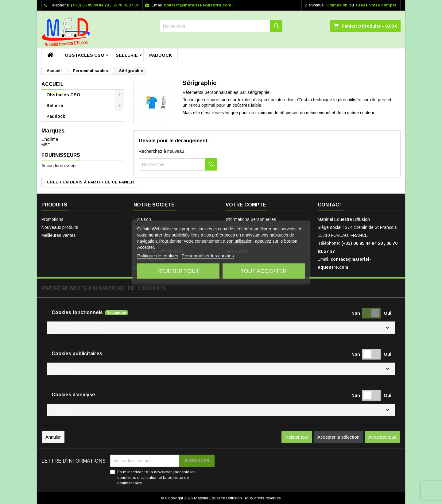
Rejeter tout (178, 271)
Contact (330, 205)
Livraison (142, 219)
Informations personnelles (251, 219)
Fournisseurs (61, 155)
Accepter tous (382, 437)
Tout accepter (264, 271)
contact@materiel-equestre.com (198, 5)
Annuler (53, 437)
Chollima (50, 139)
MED (46, 145)
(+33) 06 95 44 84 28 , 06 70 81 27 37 (105, 5)
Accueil (52, 84)
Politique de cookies (158, 255)
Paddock (161, 55)
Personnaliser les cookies (208, 255)
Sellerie (127, 55)
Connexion (337, 5)
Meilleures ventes (59, 235)
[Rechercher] (221, 26)
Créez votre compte (376, 5)
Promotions (52, 219)
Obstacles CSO (85, 55)
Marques (53, 131)
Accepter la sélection (338, 437)
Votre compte (246, 205)
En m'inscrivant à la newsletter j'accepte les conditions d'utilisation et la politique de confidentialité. (156, 477)
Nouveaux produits (60, 227)
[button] (221, 328)
